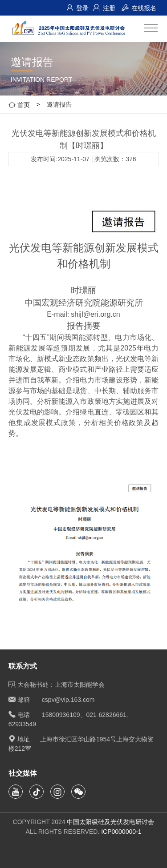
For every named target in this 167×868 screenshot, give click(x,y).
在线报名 (139, 8)
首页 (19, 105)
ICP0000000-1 (121, 832)
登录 (77, 8)
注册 (104, 8)
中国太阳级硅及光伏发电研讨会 (110, 822)
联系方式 (23, 666)
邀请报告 (59, 104)
